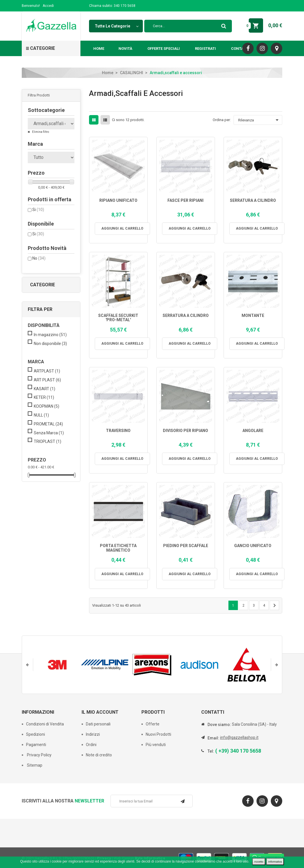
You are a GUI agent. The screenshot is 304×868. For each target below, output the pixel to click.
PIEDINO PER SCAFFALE (186, 546)
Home (99, 49)
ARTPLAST (47, 371)
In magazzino (50, 335)
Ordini (91, 745)
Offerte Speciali (164, 49)
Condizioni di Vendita (45, 724)
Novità (125, 49)
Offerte (153, 724)
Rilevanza (259, 120)
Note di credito (99, 755)
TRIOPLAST (48, 441)
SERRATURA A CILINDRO (253, 201)
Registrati (205, 49)
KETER (44, 397)
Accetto (259, 862)
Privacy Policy (39, 755)
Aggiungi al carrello (122, 228)
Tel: (211, 751)
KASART (45, 389)
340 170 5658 (125, 6)
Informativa (275, 862)
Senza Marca (49, 433)
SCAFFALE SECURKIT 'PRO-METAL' (118, 318)
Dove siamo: (219, 725)
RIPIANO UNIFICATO (118, 201)
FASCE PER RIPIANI (185, 201)
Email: (213, 738)
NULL (41, 415)
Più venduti (156, 745)
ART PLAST (47, 380)
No (39, 258)
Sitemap (34, 765)
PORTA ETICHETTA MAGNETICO (118, 548)
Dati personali (98, 724)
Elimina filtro (40, 132)
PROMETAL (48, 424)
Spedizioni (35, 734)
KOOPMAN (47, 406)
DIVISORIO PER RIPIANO (185, 431)
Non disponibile (50, 344)
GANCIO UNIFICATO (253, 546)
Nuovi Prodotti (158, 734)
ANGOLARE (253, 431)
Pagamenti (36, 745)
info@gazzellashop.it (239, 737)
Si (38, 210)
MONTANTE (253, 316)
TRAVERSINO (118, 431)
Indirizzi (93, 734)
